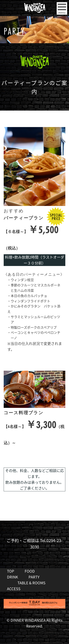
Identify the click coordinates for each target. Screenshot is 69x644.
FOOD (30, 571)
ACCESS (14, 589)
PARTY (34, 577)
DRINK (13, 577)
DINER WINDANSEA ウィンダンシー (34, 6)
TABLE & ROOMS (31, 583)
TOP (11, 571)
